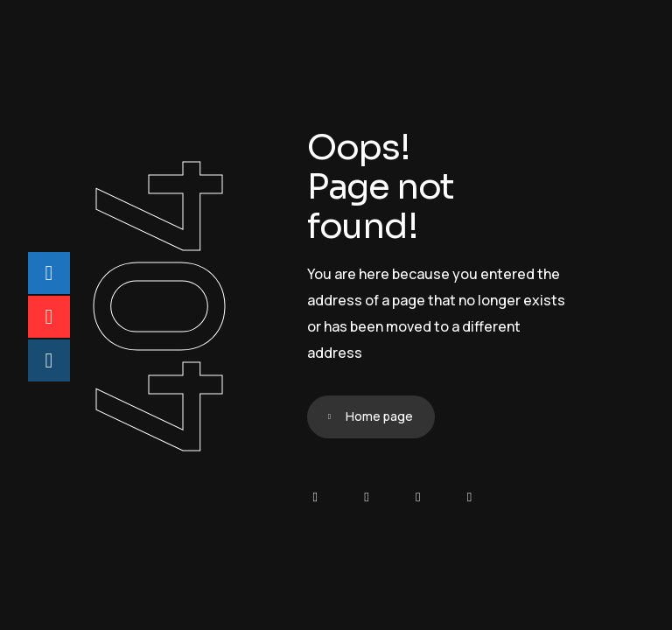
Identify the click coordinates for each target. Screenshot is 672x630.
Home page (379, 416)
